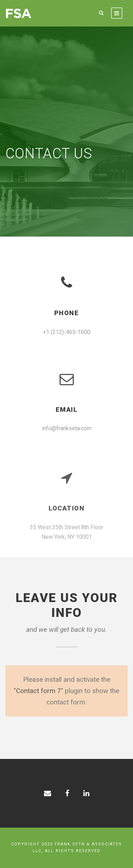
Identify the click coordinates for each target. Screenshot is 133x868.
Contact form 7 (38, 691)
